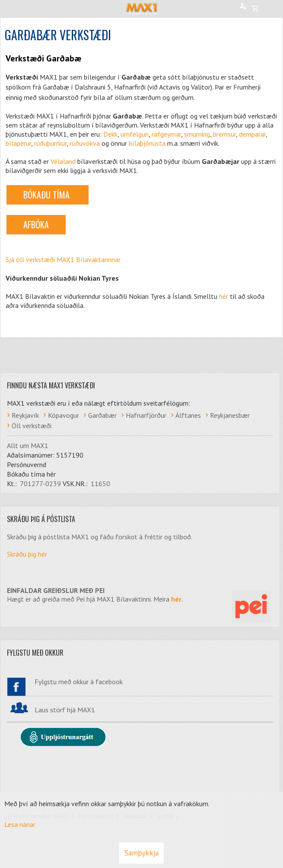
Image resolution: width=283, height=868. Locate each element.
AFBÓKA (36, 224)
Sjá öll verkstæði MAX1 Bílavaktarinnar (63, 259)
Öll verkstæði (32, 426)
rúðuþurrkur (50, 143)
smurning (197, 134)
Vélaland (63, 161)
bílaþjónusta (147, 143)
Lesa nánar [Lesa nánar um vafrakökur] (20, 824)
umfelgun (135, 134)
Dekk (110, 134)
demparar (252, 134)
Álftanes (188, 415)
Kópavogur (64, 415)
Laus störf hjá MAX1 (65, 710)
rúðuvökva (85, 143)
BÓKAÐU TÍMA (48, 195)
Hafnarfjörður (146, 415)
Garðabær (102, 415)
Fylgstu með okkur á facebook (79, 682)
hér (224, 296)
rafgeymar (166, 134)
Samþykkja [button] (141, 853)
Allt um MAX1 (28, 445)
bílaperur (18, 143)
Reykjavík (25, 415)
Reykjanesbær (230, 415)
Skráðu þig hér (27, 554)
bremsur (224, 134)
